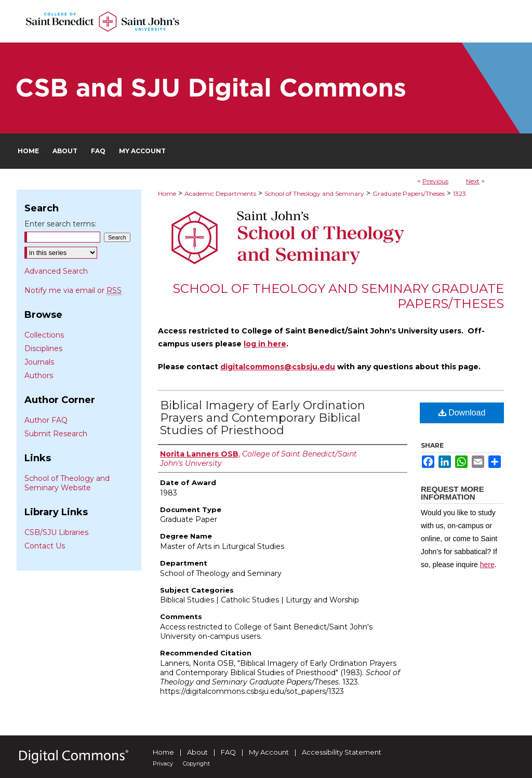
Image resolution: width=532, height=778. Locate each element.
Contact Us (45, 546)
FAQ (228, 752)
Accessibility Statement (342, 752)
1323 (460, 193)
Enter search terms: (60, 224)
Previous (435, 181)
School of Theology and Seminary (314, 193)
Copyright (196, 763)
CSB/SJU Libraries (56, 532)
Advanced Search (56, 271)
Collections (44, 335)
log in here (265, 344)
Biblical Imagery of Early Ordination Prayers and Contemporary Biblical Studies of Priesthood (263, 418)
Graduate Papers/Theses (409, 193)
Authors (39, 375)
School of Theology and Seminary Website (67, 483)
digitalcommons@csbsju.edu (278, 367)
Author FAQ (46, 420)
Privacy (163, 763)
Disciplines (43, 348)
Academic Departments (220, 193)
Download (462, 413)
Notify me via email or (73, 290)
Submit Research (56, 434)
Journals (39, 362)
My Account (269, 752)
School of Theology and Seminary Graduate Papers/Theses (338, 296)
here (487, 565)
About (197, 752)
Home (167, 193)
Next (473, 181)
